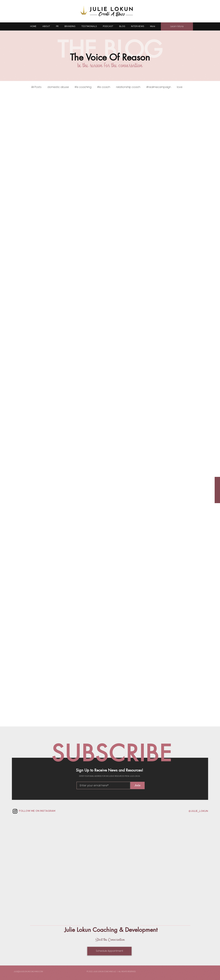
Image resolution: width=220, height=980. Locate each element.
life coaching (83, 87)
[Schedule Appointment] (109, 951)
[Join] (137, 785)
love (180, 87)
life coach (104, 87)
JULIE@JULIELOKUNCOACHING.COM (28, 971)
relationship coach (128, 87)
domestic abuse (58, 87)
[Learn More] (177, 26)
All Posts (36, 87)
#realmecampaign (159, 87)
